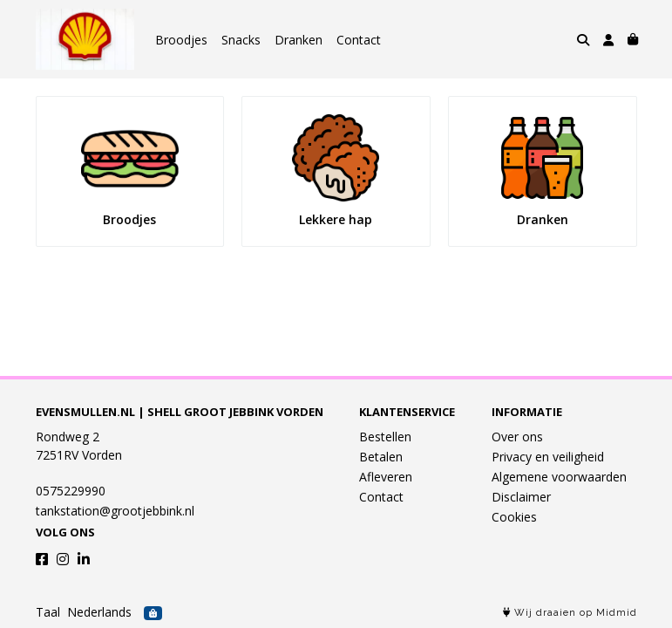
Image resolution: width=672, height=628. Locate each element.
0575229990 (71, 491)
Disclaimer (521, 497)
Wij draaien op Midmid (570, 613)
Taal (48, 612)
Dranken (299, 40)
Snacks (241, 40)
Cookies (514, 517)
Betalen (381, 457)
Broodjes (181, 40)
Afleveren (386, 477)
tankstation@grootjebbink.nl (115, 511)
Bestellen (385, 437)
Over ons (517, 437)
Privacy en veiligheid (548, 457)
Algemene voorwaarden (559, 477)
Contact (359, 40)
